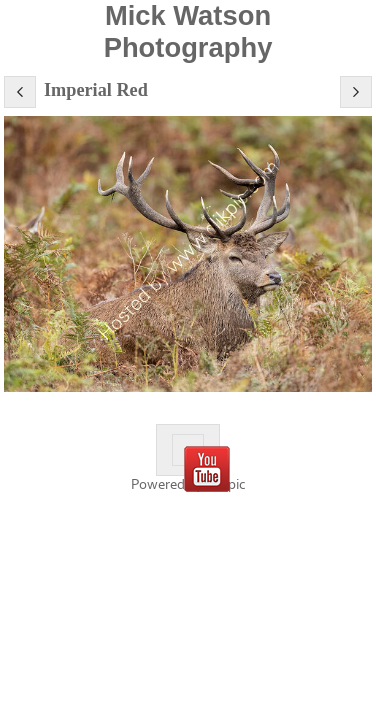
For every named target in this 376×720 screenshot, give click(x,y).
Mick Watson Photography (188, 31)
